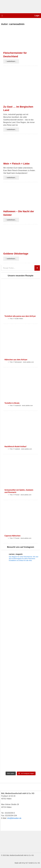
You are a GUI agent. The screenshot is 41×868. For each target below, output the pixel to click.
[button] (2, 16)
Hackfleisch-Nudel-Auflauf (15, 446)
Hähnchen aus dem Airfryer (16, 360)
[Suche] (37, 268)
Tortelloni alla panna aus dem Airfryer (20, 316)
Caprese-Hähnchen (12, 536)
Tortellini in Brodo (12, 403)
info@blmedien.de (14, 818)
